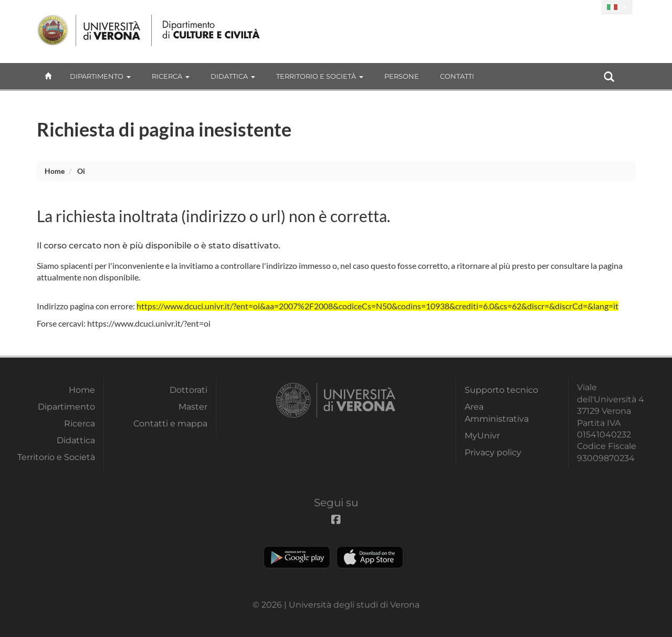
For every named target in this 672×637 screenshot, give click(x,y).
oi (81, 171)
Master (193, 407)
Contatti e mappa (170, 424)
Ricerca (171, 76)
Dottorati (188, 390)
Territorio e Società (320, 76)
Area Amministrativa (497, 413)
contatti (457, 76)
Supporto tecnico (501, 390)
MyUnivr (482, 436)
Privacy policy (493, 452)
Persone (402, 76)
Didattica (233, 76)
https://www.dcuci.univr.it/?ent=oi (149, 323)
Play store (297, 557)
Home (55, 171)
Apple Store (370, 557)
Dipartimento (100, 76)
